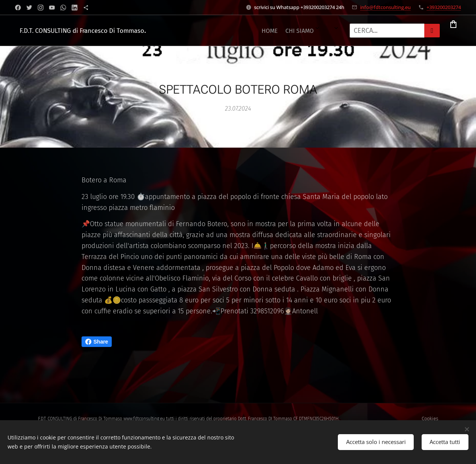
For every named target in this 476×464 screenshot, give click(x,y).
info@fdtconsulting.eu (385, 7)
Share (97, 342)
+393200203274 (444, 7)
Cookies (430, 419)
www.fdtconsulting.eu (144, 419)
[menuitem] (187, 31)
